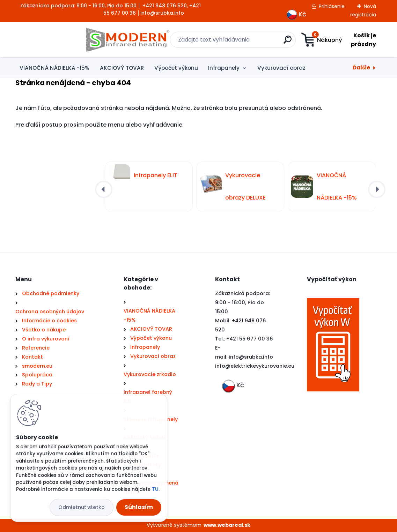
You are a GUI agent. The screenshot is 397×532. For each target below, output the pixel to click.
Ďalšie (361, 68)
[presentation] (104, 189)
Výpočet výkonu (176, 68)
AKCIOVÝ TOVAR (122, 68)
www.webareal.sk (227, 525)
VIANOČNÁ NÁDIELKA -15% (54, 68)
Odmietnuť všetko (82, 507)
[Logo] (58, 40)
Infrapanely (224, 68)
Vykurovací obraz (281, 68)
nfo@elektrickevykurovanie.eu (255, 366)
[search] (242, 42)
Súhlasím (139, 507)
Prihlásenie (332, 6)
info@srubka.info (251, 357)
